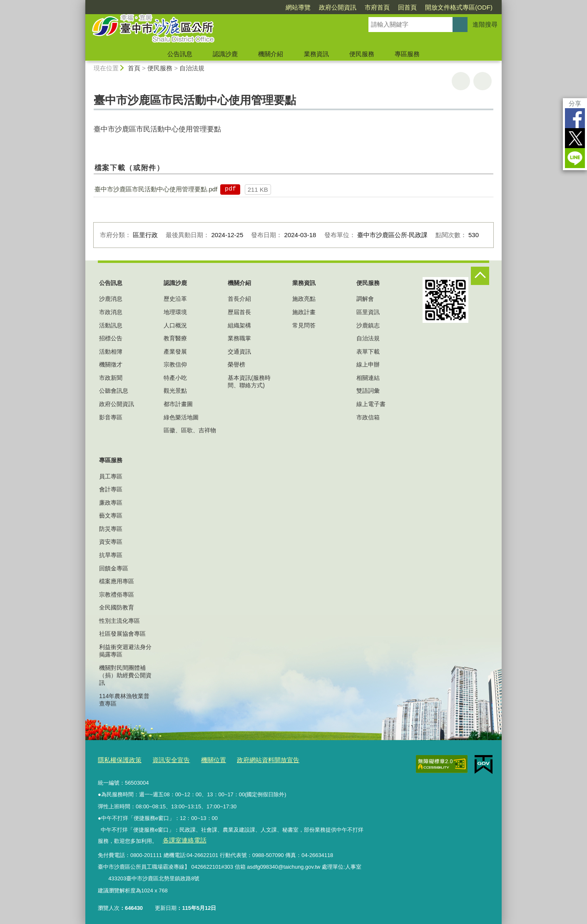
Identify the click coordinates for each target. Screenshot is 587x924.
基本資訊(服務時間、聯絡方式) (249, 381)
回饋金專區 (114, 568)
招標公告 (111, 338)
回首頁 (407, 7)
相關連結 (368, 378)
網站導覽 (298, 7)
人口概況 (175, 325)
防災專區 (111, 529)
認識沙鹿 (225, 54)
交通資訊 (239, 352)
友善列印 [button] (461, 81)
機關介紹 (271, 54)
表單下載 (368, 352)
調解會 (365, 299)
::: (82, 4)
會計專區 (111, 489)
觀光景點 (175, 391)
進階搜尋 (485, 24)
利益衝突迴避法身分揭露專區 (125, 651)
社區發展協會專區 (122, 634)
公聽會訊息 (114, 391)
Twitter (575, 138)
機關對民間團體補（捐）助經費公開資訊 (125, 675)
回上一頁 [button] (483, 81)
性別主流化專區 (119, 621)
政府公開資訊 (338, 7)
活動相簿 (111, 352)
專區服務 (407, 54)
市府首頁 (377, 7)
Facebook (575, 118)
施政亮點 (304, 299)
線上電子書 (371, 404)
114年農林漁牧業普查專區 (124, 700)
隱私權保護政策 (117, 759)
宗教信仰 (175, 364)
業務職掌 (239, 338)
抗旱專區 (111, 555)
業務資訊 (316, 54)
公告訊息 (180, 54)
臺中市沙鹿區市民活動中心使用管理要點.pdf (156, 189)
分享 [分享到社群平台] (575, 103)
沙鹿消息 (111, 299)
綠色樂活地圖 (181, 417)
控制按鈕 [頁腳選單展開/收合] (480, 276)
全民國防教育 (117, 607)
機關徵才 (111, 364)
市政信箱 (368, 417)
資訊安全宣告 (163, 759)
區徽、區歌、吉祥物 (190, 430)
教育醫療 (175, 338)
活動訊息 (111, 325)
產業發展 (175, 352)
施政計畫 (304, 312)
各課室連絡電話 (181, 837)
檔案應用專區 (117, 581)
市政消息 (111, 312)
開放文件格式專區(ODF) (459, 7)
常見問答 (304, 325)
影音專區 (111, 417)
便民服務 (362, 54)
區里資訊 (368, 312)
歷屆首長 (239, 312)
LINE (575, 158)
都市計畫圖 (178, 404)
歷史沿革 (175, 299)
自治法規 (192, 68)
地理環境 (175, 312)
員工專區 (111, 476)
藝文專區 (111, 515)
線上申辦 (368, 364)
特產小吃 (175, 378)
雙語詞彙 (368, 391)
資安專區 (111, 542)
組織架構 (239, 325)
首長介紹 (239, 299)
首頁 (134, 68)
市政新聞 (111, 378)
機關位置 (201, 759)
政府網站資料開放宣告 (250, 759)
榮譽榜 (236, 364)
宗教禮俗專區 (117, 595)
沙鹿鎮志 (368, 325)
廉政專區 (111, 503)
